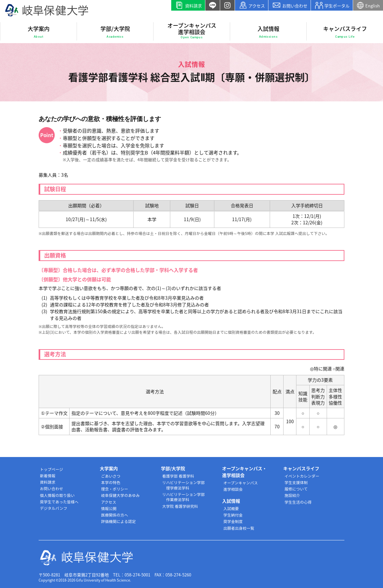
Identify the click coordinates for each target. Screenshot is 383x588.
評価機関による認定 (118, 521)
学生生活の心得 (298, 502)
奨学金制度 (233, 521)
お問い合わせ (290, 5)
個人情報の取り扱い (57, 495)
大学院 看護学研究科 (180, 506)
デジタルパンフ (54, 508)
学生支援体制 (296, 482)
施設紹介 (292, 495)
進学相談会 (233, 489)
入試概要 (231, 509)
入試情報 (268, 32)
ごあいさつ (111, 476)
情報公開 (109, 509)
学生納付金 (233, 515)
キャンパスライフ (345, 32)
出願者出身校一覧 (239, 528)
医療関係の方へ (115, 515)
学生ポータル (332, 5)
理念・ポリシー (115, 489)
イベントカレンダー (302, 476)
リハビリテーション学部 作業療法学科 (183, 497)
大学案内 (39, 32)
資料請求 (188, 5)
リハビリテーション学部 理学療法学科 (183, 485)
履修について (296, 489)
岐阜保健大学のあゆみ (120, 495)
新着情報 (48, 476)
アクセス (252, 5)
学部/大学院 (115, 32)
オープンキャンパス (241, 483)
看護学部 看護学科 (178, 476)
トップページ (51, 469)
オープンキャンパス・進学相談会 (244, 472)
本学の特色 (111, 482)
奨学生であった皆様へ (59, 502)
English (368, 5)
